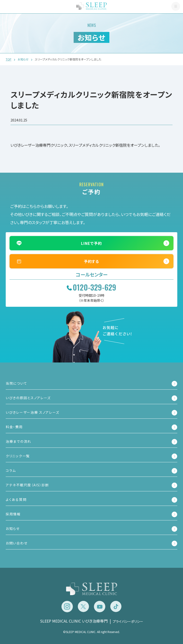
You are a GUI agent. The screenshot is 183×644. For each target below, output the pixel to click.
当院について (16, 383)
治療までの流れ (18, 441)
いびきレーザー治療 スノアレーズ (33, 412)
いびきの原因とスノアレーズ (28, 398)
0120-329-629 (94, 287)
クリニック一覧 (18, 456)
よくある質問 (16, 499)
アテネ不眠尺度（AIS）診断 (27, 485)
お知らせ (13, 528)
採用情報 (13, 514)
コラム (11, 470)
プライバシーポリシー (128, 621)
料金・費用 (14, 427)
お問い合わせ (17, 543)
